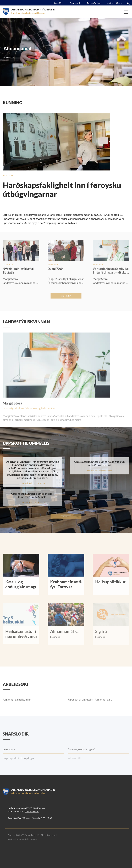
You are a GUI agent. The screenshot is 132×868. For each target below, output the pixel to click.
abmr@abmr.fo (32, 811)
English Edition (94, 3)
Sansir (35, 839)
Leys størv (9, 758)
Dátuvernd (75, 3)
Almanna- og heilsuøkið (17, 709)
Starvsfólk (58, 3)
